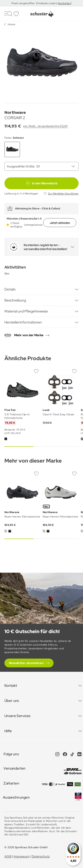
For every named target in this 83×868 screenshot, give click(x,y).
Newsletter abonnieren (26, 663)
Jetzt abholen (60, 223)
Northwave (15, 112)
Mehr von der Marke (29, 335)
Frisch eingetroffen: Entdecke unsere (35, 3)
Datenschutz (41, 856)
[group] (41, 64)
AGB (8, 856)
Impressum (22, 856)
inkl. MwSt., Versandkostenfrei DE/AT (46, 126)
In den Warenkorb (42, 183)
